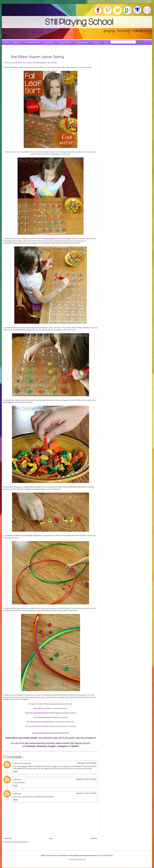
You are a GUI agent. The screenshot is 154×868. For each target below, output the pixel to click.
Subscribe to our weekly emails (21, 738)
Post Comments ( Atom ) (20, 842)
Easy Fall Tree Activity (42, 708)
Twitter (74, 746)
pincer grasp (8, 402)
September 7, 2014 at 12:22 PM (86, 793)
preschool (54, 63)
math (49, 63)
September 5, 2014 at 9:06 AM (87, 763)
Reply (15, 771)
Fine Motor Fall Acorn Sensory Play (39, 722)
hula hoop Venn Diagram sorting (26, 535)
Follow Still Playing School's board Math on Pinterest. (50, 733)
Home (51, 838)
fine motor (29, 63)
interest (25, 699)
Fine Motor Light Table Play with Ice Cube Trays (42, 713)
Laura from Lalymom (22, 763)
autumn (14, 328)
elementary (19, 63)
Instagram (62, 746)
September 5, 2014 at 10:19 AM (86, 779)
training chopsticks (49, 239)
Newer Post (8, 838)
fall (24, 63)
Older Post (94, 838)
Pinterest (42, 746)
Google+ (52, 746)
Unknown (17, 779)
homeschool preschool (40, 63)
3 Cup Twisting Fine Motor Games (45, 717)
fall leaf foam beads (64, 239)
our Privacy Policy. (107, 855)
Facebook (31, 746)
